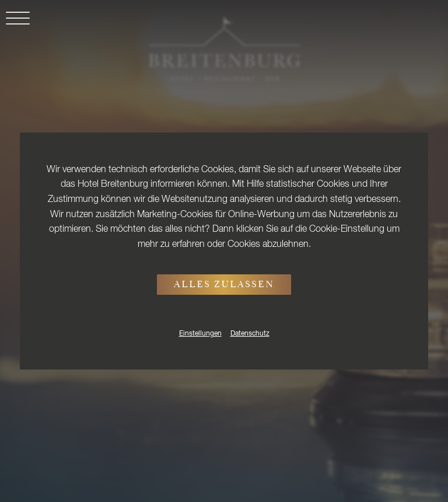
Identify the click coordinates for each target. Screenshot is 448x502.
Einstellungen (200, 334)
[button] (15, 25)
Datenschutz (250, 334)
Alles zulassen (224, 285)
